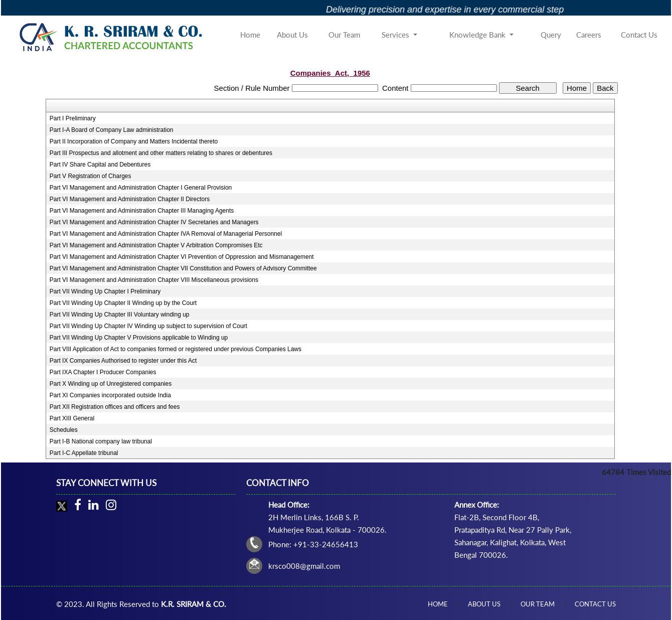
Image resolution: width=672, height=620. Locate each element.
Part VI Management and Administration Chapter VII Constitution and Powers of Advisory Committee (183, 268)
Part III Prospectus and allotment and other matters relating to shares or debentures (161, 153)
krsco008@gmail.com (304, 566)
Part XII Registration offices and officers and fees (115, 407)
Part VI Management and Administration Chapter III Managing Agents (142, 211)
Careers (589, 35)
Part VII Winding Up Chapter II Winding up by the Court (123, 303)
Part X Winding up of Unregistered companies (111, 384)
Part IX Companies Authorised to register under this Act (123, 361)
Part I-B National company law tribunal (101, 441)
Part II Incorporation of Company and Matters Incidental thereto (134, 141)
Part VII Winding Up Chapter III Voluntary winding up (120, 315)
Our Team (344, 35)
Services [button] (396, 35)
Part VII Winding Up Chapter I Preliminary (105, 291)
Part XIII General (72, 418)
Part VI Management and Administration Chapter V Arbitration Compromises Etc (156, 245)
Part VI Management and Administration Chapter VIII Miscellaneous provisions (154, 280)
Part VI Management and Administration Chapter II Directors (130, 199)
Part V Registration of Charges (91, 176)
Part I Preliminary (73, 118)
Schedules (64, 430)
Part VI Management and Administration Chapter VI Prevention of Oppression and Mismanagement (182, 257)
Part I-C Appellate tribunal (84, 453)
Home (250, 35)
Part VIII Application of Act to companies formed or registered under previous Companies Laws (176, 349)
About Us (292, 35)
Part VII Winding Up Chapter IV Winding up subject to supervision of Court (148, 326)
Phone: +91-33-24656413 (313, 544)
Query (551, 35)
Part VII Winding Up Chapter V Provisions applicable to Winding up (139, 338)
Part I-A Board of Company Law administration (112, 130)
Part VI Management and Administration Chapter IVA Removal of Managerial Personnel (166, 234)
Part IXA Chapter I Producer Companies (103, 372)
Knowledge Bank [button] (478, 35)
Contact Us (639, 35)
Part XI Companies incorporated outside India (110, 395)
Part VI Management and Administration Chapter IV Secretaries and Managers (154, 222)
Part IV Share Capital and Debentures (100, 165)
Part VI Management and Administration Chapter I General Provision (141, 188)
